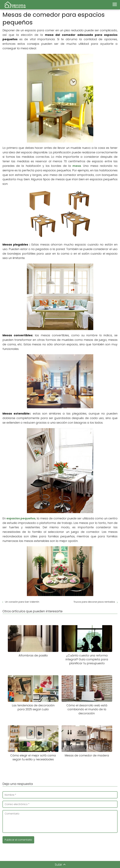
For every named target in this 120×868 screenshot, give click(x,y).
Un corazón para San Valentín (22, 602)
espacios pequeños (21, 518)
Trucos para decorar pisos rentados (94, 602)
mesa (77, 166)
